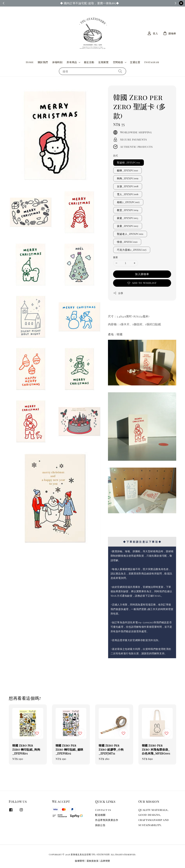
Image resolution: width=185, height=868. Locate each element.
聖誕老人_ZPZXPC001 (130, 234)
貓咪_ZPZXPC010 (127, 170)
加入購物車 (142, 274)
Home (30, 62)
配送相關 (100, 815)
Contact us (103, 810)
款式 (116, 155)
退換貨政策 (93, 861)
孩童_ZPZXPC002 (128, 226)
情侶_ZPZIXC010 (127, 242)
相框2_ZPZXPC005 (128, 202)
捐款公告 (100, 825)
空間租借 (118, 62)
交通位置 (135, 62)
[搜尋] (120, 71)
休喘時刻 (57, 62)
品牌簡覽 (105, 861)
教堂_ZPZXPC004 (128, 210)
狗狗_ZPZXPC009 (128, 178)
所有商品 (72, 62)
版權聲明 (80, 861)
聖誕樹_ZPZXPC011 (129, 162)
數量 (116, 257)
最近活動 (89, 62)
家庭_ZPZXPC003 (128, 218)
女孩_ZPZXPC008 (128, 186)
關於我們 (43, 62)
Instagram (152, 62)
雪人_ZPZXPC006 (128, 194)
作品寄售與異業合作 (107, 820)
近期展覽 (103, 62)
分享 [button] (118, 293)
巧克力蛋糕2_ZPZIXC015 (132, 250)
